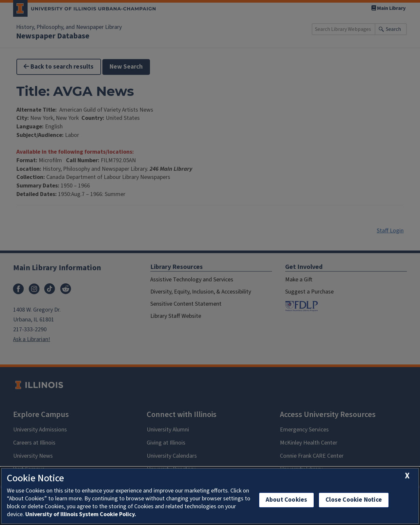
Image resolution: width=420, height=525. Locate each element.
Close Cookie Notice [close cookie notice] (354, 500)
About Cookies (286, 500)
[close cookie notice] (407, 476)
